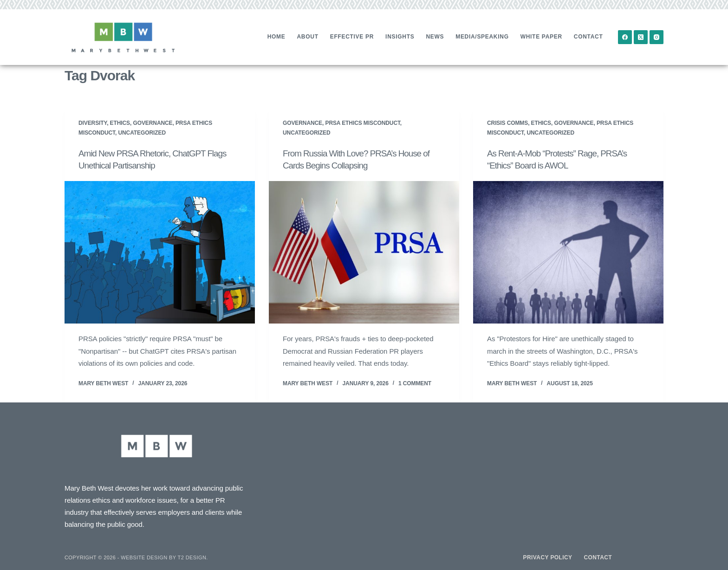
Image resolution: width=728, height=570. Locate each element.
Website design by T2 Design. (164, 557)
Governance (153, 123)
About (308, 37)
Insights (400, 37)
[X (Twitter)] (641, 37)
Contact (588, 37)
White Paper (541, 37)
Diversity (93, 123)
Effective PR (352, 37)
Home (276, 37)
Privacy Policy (548, 557)
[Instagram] (656, 37)
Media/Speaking (482, 37)
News (435, 37)
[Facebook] (625, 37)
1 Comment (415, 383)
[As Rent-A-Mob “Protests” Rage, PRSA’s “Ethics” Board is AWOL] (568, 252)
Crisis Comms (507, 123)
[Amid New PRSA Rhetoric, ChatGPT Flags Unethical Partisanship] (160, 252)
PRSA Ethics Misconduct (362, 123)
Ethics (120, 123)
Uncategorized (142, 133)
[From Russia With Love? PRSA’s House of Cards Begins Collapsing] (364, 252)
